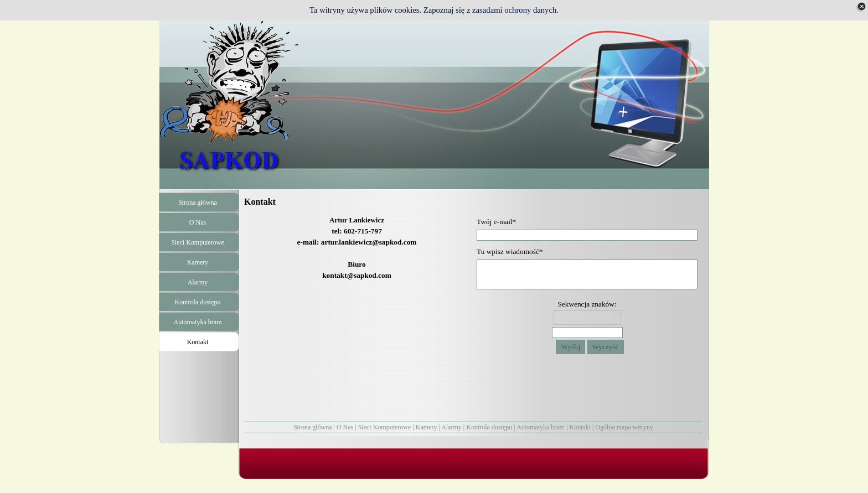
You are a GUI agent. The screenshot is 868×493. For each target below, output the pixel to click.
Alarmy (451, 427)
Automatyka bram (541, 427)
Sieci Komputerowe (385, 427)
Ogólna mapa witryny (624, 427)
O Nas (345, 427)
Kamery (427, 427)
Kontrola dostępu (489, 427)
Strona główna (313, 427)
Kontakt (580, 427)
